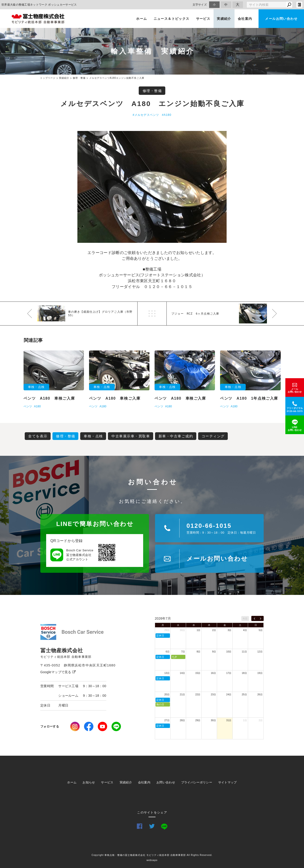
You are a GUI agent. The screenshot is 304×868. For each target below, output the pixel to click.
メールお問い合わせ (281, 19)
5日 (261, 630)
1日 (199, 630)
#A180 (167, 115)
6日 (168, 652)
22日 (198, 695)
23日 (213, 695)
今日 (245, 619)
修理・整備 (152, 91)
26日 (260, 695)
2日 (214, 630)
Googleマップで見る (58, 672)
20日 (167, 695)
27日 (167, 720)
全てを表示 (38, 436)
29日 (167, 630)
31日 (229, 720)
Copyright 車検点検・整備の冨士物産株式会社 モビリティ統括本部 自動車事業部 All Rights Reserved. (152, 855)
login (299, 5)
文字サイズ (200, 5)
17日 (229, 673)
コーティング (213, 436)
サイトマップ (228, 782)
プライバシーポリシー (197, 782)
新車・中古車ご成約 (176, 436)
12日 (260, 652)
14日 (182, 673)
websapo (152, 860)
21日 (182, 695)
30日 (182, 630)
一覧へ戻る (152, 314)
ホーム (142, 19)
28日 (182, 720)
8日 (199, 652)
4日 (245, 630)
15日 (198, 673)
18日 (244, 673)
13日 (167, 673)
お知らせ (89, 782)
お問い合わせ (166, 782)
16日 (213, 673)
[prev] (254, 618)
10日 (229, 652)
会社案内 (245, 19)
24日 (229, 695)
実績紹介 (224, 19)
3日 (229, 630)
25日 (244, 695)
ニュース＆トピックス (172, 19)
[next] (261, 618)
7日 (183, 652)
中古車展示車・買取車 (131, 436)
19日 (260, 673)
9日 (214, 652)
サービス (203, 19)
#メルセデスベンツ (146, 115)
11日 (244, 652)
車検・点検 (93, 436)
